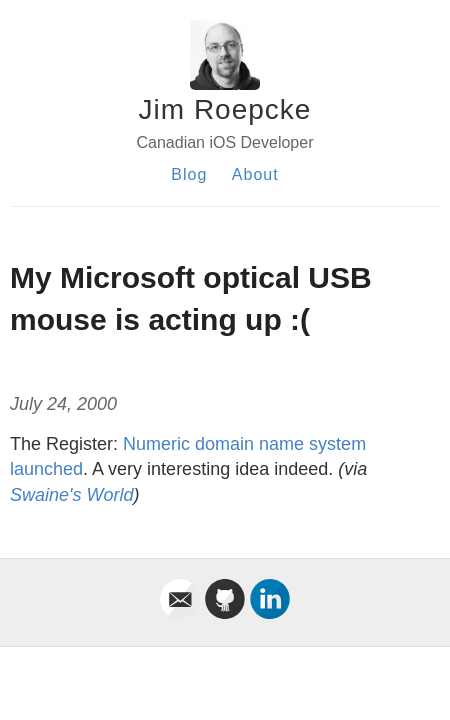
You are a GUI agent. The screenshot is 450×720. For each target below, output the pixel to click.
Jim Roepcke (225, 109)
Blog (189, 174)
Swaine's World (71, 495)
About (255, 174)
